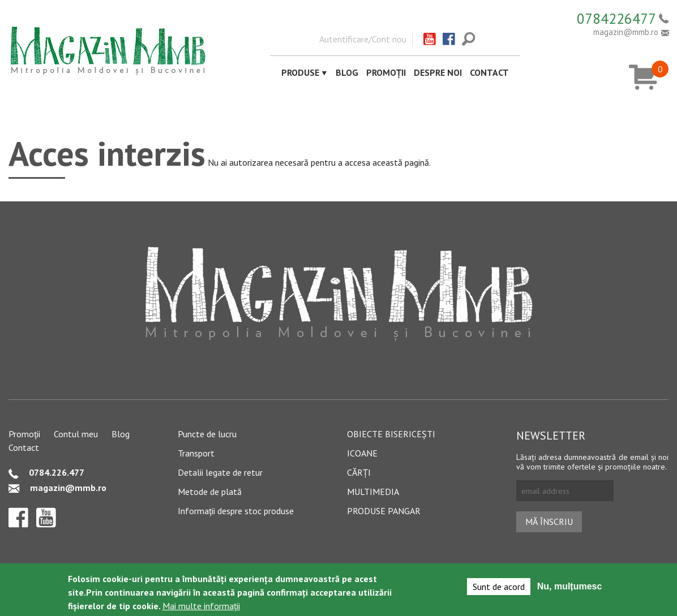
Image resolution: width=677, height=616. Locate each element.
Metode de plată (210, 492)
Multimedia (373, 492)
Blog (347, 72)
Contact (489, 72)
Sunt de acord (499, 587)
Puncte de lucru (207, 434)
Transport (196, 453)
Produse (300, 72)
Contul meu (76, 434)
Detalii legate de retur (220, 472)
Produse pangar (384, 511)
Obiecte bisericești (391, 434)
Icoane (362, 453)
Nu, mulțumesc (570, 587)
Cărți (359, 472)
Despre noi (438, 72)
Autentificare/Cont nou (363, 39)
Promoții (386, 72)
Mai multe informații (201, 606)
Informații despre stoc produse (236, 511)
